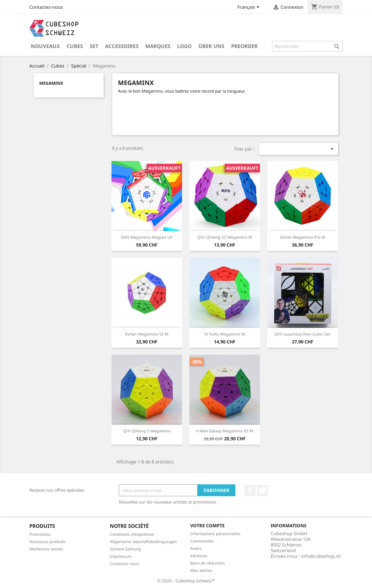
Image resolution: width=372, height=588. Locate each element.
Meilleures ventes (46, 549)
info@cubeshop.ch (321, 556)
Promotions (40, 534)
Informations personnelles (215, 534)
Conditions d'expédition (132, 534)
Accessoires (122, 46)
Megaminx (51, 83)
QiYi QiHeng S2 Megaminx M (225, 237)
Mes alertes (201, 570)
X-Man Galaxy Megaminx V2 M (225, 431)
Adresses (199, 556)
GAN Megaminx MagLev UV (147, 237)
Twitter (262, 491)
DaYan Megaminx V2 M (147, 334)
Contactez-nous (46, 7)
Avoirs (196, 548)
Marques (158, 46)
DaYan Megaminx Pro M (303, 237)
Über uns (211, 46)
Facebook (250, 491)
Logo (184, 46)
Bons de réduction (208, 563)
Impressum (121, 556)
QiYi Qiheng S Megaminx (147, 431)
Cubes (75, 46)
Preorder (244, 46)
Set (94, 46)
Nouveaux (45, 46)
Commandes (202, 541)
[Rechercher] (307, 46)
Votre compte (207, 526)
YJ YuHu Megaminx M (225, 334)
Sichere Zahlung (125, 549)
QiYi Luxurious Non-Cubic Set (302, 334)
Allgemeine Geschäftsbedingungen (143, 542)
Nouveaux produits (47, 542)
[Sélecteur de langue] (249, 8)
